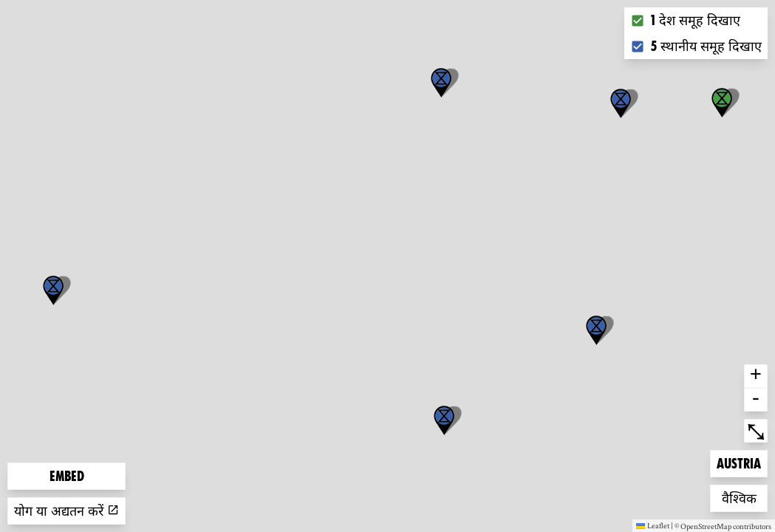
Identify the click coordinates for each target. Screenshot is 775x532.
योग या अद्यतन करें (66, 511)
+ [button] (756, 376)
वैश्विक (745, 497)
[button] (53, 290)
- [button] (756, 400)
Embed (67, 476)
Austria (740, 462)
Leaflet (653, 525)
